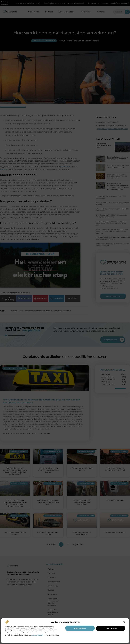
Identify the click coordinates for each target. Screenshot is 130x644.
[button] (124, 622)
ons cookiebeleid (37, 635)
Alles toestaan (80, 628)
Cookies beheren (111, 628)
